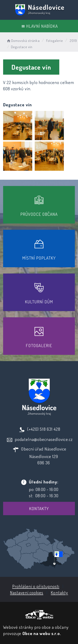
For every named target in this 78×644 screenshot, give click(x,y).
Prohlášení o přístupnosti (36, 586)
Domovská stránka (23, 41)
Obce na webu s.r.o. (42, 633)
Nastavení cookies (27, 592)
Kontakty (39, 508)
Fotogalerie (55, 41)
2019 (73, 41)
